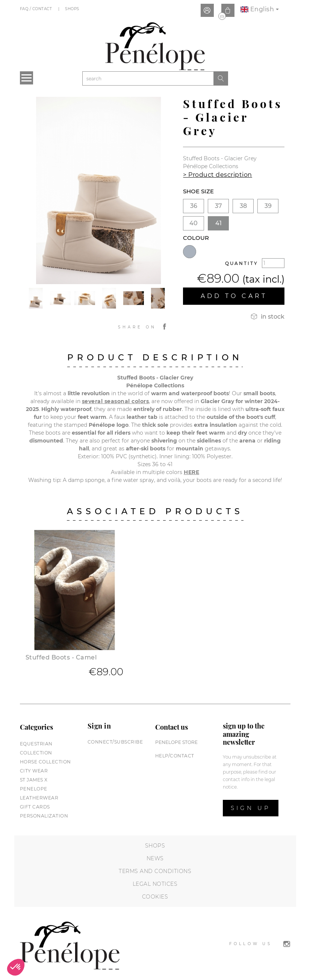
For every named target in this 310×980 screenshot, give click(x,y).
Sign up (251, 808)
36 (194, 206)
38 (243, 206)
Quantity (242, 263)
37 (219, 206)
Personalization (44, 816)
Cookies (155, 897)
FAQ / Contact (37, 9)
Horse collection (45, 762)
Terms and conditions (155, 871)
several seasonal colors (116, 401)
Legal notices (155, 884)
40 (194, 223)
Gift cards (35, 807)
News (155, 858)
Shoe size (198, 191)
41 (219, 223)
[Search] (148, 78)
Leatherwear (39, 798)
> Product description (218, 175)
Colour (196, 238)
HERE (191, 472)
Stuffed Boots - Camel (61, 657)
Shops (73, 9)
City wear (34, 771)
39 (268, 206)
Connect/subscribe (115, 742)
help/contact (175, 756)
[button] (16, 967)
